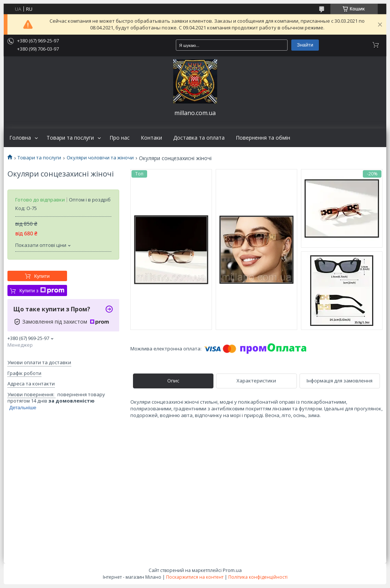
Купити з (42, 290)
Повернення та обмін (263, 138)
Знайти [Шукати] (305, 45)
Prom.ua (232, 570)
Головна (20, 138)
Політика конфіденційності (258, 577)
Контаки (151, 138)
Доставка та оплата (199, 138)
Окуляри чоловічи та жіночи (100, 158)
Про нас (120, 138)
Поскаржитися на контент (195, 577)
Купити (42, 276)
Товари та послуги (70, 138)
